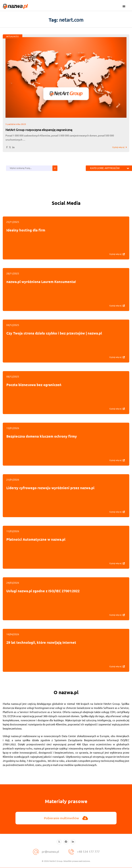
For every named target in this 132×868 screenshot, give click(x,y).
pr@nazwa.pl (50, 851)
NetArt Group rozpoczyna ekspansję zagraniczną (39, 130)
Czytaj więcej (118, 147)
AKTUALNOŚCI (13, 36)
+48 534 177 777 (89, 851)
